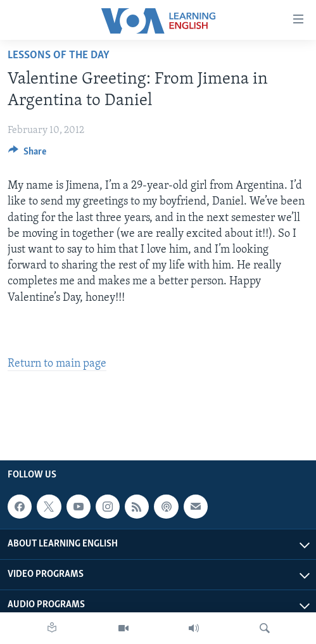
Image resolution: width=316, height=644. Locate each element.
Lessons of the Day (59, 55)
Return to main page (57, 364)
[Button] (27, 155)
